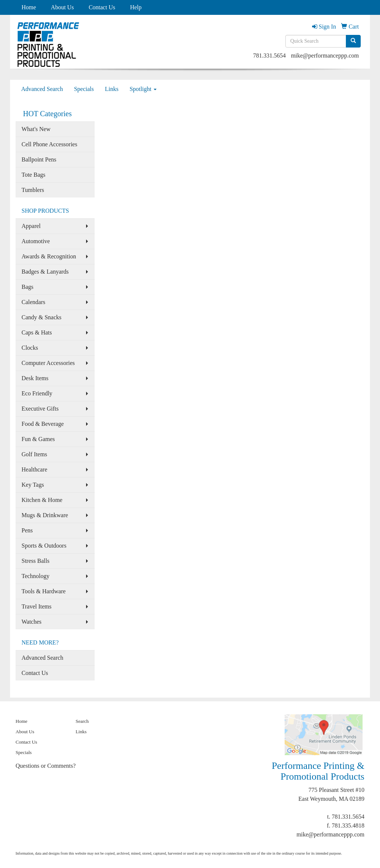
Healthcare (34, 469)
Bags (27, 287)
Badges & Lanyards (45, 272)
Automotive (36, 241)
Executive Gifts (40, 409)
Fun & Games (38, 439)
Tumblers (33, 190)
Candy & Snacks (42, 317)
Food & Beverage (43, 424)
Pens (27, 530)
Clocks (30, 348)
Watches (32, 622)
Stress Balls (35, 561)
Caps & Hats (37, 332)
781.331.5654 (269, 56)
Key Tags (33, 485)
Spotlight (143, 89)
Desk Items (35, 378)
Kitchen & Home (42, 500)
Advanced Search (42, 89)
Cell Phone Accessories (49, 144)
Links (112, 89)
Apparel (31, 226)
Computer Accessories (48, 363)
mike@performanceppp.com (325, 56)
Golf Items (34, 454)
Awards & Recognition (49, 256)
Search (82, 721)
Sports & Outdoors (44, 546)
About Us (62, 7)
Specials (84, 89)
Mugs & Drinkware (45, 515)
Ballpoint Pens (39, 159)
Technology (35, 576)
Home (29, 7)
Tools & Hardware (44, 591)
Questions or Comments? (46, 766)
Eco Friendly (37, 393)
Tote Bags (33, 175)
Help (136, 7)
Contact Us (102, 7)
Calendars (33, 302)
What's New (36, 129)
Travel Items (37, 606)
